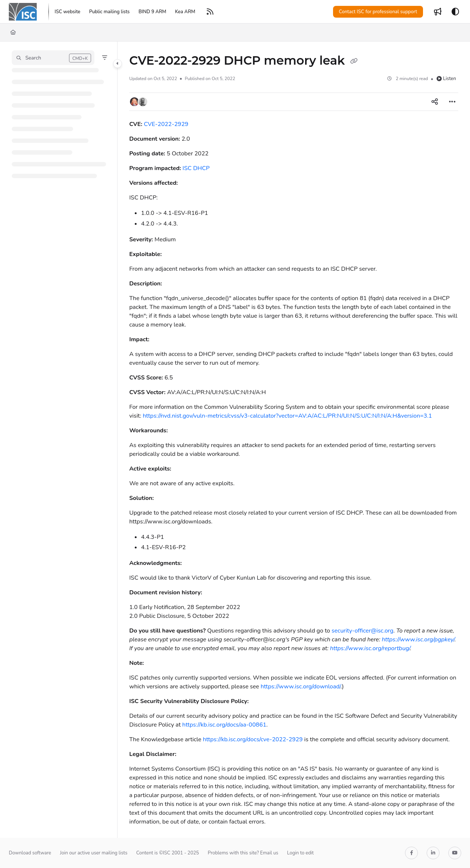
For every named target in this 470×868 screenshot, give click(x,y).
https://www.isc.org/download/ (301, 687)
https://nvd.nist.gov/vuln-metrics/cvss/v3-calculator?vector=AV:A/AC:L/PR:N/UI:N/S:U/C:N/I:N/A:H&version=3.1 (288, 416)
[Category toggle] (117, 64)
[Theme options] (455, 12)
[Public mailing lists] (109, 12)
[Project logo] (23, 12)
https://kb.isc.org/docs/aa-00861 (224, 725)
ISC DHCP (196, 168)
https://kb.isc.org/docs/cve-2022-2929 (253, 739)
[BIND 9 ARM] (152, 12)
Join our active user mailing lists (94, 853)
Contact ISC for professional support (378, 12)
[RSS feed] (210, 12)
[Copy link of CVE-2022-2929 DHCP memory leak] (354, 61)
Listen (446, 79)
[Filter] (105, 58)
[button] (53, 58)
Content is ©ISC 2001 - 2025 (168, 853)
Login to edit (301, 853)
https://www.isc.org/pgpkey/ (418, 640)
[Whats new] (438, 12)
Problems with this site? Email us (243, 853)
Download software (30, 853)
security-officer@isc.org (362, 631)
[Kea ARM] (185, 12)
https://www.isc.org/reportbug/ (370, 648)
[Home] (13, 32)
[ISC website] (68, 12)
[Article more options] (452, 102)
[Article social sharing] (435, 102)
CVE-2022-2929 (166, 124)
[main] (294, 440)
